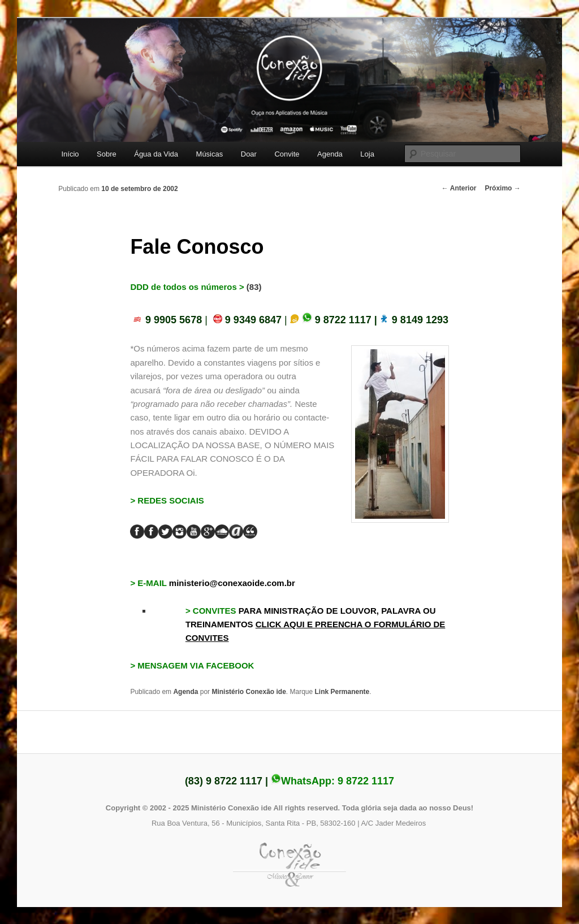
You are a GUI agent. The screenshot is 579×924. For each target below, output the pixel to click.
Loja (367, 154)
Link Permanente (342, 692)
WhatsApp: (332, 781)
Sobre (107, 154)
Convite (287, 154)
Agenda (330, 154)
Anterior (459, 188)
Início (70, 154)
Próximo (502, 188)
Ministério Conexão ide (249, 692)
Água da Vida (156, 154)
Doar (249, 154)
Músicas (210, 154)
